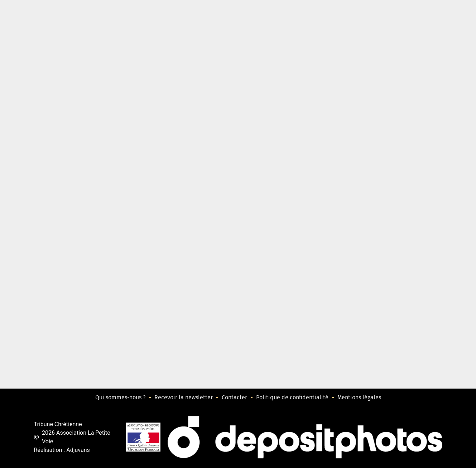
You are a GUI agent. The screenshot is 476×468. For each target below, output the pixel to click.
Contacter (234, 397)
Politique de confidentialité (292, 397)
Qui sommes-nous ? (120, 397)
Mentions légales (359, 397)
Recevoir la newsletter (184, 397)
